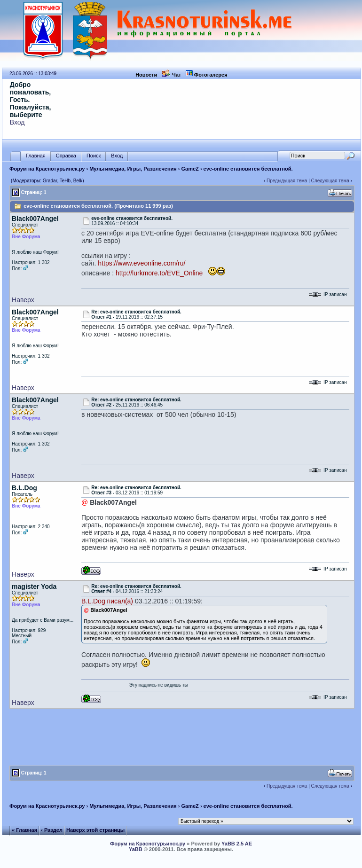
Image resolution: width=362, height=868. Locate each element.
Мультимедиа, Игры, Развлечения (133, 169)
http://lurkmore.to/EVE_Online (159, 273)
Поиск (94, 156)
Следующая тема (330, 181)
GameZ (190, 169)
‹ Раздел (52, 830)
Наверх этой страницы (95, 830)
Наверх (23, 300)
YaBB (136, 849)
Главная (36, 156)
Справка (66, 156)
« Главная (24, 830)
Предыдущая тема (287, 181)
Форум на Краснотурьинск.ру (47, 169)
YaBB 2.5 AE (237, 844)
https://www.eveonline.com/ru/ (142, 263)
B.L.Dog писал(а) (107, 601)
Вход (17, 122)
